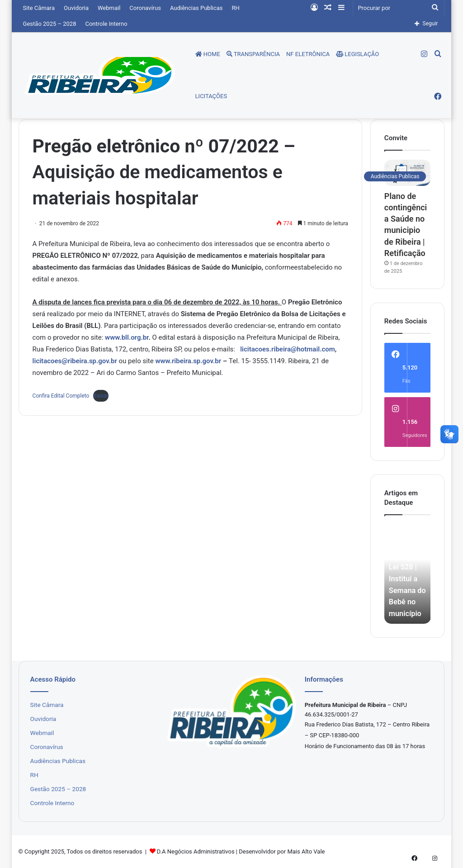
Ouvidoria (76, 8)
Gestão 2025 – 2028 (50, 24)
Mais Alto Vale (306, 851)
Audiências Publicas (196, 8)
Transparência (253, 54)
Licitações (211, 96)
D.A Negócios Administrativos (196, 851)
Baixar (101, 396)
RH (236, 8)
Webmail (109, 8)
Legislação (357, 54)
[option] (408, 574)
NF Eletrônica (308, 54)
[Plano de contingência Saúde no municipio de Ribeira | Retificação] (408, 173)
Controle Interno (106, 24)
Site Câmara (39, 8)
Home (208, 54)
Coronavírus (145, 8)
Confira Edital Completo (61, 396)
